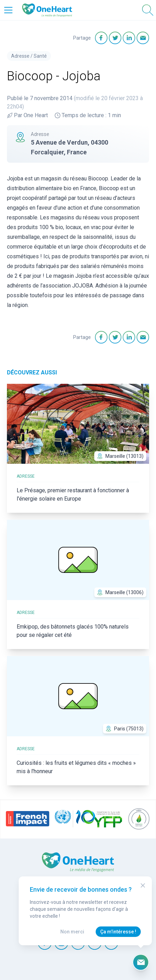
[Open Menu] (8, 10)
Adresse (20, 56)
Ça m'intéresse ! (118, 932)
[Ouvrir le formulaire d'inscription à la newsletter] (141, 962)
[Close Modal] (143, 885)
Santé (40, 56)
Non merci (72, 932)
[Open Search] (148, 10)
